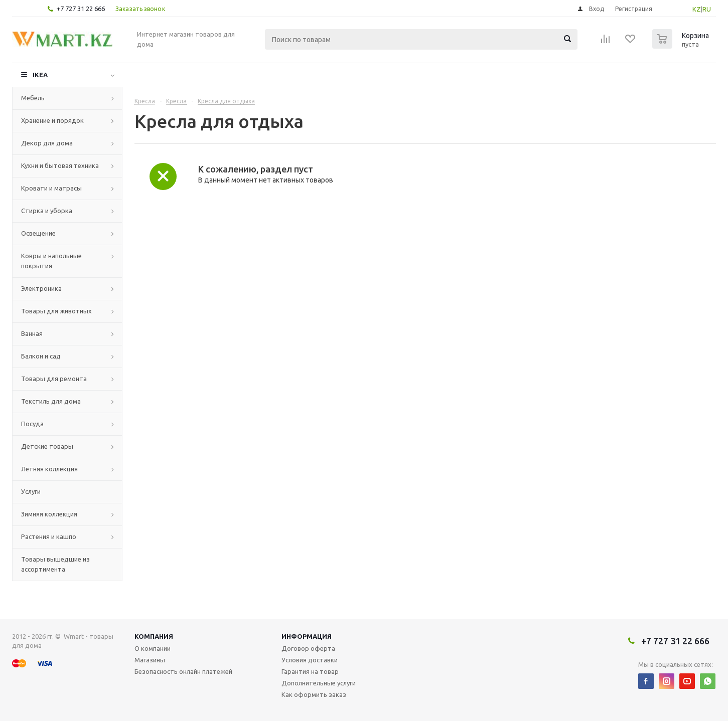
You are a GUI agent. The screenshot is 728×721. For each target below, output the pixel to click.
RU (707, 9)
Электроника (41, 288)
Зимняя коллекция (49, 514)
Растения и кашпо (49, 536)
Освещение (38, 233)
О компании (153, 648)
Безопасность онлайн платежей (183, 671)
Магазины (150, 660)
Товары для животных (56, 311)
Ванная (32, 333)
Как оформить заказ (314, 694)
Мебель (33, 98)
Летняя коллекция (49, 469)
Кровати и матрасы (51, 188)
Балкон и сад (41, 356)
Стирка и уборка (47, 211)
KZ (697, 9)
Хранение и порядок (52, 120)
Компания (154, 636)
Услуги (31, 491)
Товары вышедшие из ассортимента (55, 564)
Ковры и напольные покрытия (51, 261)
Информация (307, 636)
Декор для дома (47, 143)
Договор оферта (308, 648)
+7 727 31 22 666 (81, 9)
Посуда (32, 424)
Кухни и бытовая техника (60, 165)
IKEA (40, 75)
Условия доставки (310, 660)
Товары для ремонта (54, 379)
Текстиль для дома (51, 401)
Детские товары (47, 446)
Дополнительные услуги (319, 683)
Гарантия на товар (310, 671)
